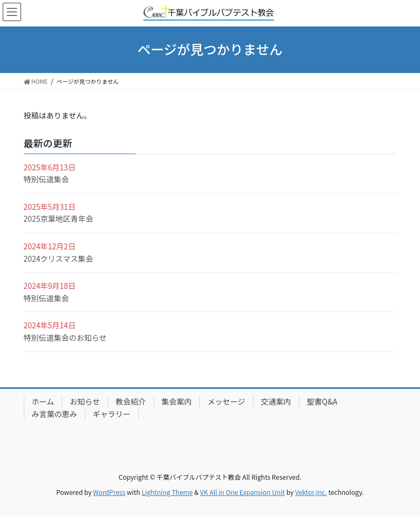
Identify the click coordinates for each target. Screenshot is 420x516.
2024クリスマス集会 (59, 259)
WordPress (109, 492)
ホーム (43, 401)
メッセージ (226, 401)
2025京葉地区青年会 (59, 219)
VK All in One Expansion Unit (242, 492)
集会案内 (177, 401)
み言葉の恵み (55, 414)
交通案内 (276, 401)
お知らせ (85, 401)
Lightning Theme (167, 492)
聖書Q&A (322, 401)
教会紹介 (131, 401)
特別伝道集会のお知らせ (65, 338)
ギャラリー (112, 414)
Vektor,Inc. (311, 492)
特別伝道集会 (46, 179)
